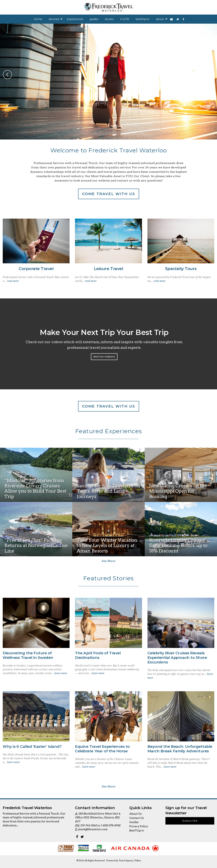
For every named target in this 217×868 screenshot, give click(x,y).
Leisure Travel (108, 269)
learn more (61, 673)
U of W (125, 19)
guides (94, 19)
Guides (134, 822)
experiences (75, 19)
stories (109, 19)
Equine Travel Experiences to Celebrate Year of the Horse (102, 749)
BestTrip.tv (137, 831)
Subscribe (190, 821)
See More (109, 561)
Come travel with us (109, 194)
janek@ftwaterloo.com (93, 829)
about (160, 19)
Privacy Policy (139, 826)
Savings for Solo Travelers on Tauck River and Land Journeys (108, 491)
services (54, 19)
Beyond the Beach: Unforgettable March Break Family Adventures (180, 749)
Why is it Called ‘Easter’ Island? (32, 746)
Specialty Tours (181, 269)
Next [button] (210, 75)
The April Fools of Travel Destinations (98, 655)
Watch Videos (104, 357)
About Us (135, 814)
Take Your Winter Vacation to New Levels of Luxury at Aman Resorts (107, 545)
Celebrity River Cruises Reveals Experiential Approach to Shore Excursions (177, 658)
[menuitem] (38, 19)
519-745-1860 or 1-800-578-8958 (100, 825)
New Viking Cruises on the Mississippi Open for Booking (178, 491)
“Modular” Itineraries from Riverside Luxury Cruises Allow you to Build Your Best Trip (35, 488)
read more (13, 281)
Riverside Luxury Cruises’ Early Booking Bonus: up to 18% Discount (178, 545)
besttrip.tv (143, 19)
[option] (108, 82)
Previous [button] (7, 75)
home (38, 19)
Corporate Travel (36, 269)
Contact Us (137, 818)
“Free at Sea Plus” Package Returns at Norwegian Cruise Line (36, 545)
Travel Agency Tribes (130, 861)
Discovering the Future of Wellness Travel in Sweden (28, 655)
